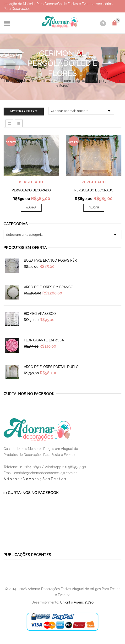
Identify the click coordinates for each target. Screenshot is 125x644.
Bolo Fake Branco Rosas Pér (50, 260)
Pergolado (31, 182)
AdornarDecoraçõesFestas (35, 479)
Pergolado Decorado (31, 190)
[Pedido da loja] (81, 111)
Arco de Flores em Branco (49, 287)
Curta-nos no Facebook (29, 394)
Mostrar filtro (24, 111)
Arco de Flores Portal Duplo (51, 367)
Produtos (22, 81)
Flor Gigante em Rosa (44, 340)
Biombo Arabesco (40, 314)
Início (8, 81)
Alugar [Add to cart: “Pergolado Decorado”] (31, 208)
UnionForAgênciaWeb (77, 602)
